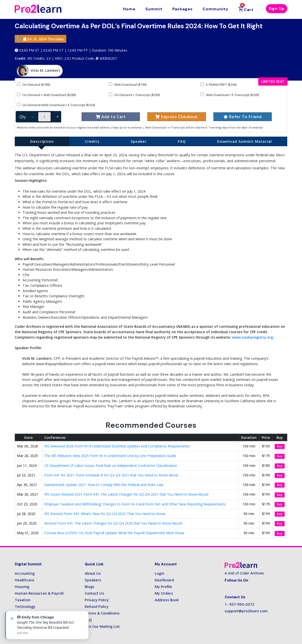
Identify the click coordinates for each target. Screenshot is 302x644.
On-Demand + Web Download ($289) (46, 95)
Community (215, 9)
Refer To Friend (243, 117)
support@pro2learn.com (246, 611)
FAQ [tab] (182, 141)
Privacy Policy (97, 600)
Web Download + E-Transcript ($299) (230, 95)
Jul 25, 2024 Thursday (41, 39)
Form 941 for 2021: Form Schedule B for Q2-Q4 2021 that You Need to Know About (111, 475)
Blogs (89, 587)
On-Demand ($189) (33, 84)
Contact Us (94, 593)
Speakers (93, 580)
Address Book (167, 600)
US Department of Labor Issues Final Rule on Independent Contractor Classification (111, 465)
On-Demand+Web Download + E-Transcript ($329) (56, 105)
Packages (183, 9)
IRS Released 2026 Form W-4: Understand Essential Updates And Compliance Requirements (117, 446)
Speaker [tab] (139, 141)
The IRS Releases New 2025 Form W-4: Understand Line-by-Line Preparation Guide (110, 456)
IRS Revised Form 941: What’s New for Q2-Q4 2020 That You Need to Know (105, 514)
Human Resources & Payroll (39, 593)
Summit (154, 9)
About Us (93, 573)
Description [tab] (42, 141)
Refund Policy (97, 606)
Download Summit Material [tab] (244, 141)
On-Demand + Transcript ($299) (134, 95)
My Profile (163, 587)
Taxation (23, 600)
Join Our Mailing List (102, 626)
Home (129, 9)
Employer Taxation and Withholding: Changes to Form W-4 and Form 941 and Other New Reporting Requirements (135, 504)
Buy (280, 446)
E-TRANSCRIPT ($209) (219, 84)
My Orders (164, 593)
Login (159, 573)
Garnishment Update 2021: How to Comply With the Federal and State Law (104, 485)
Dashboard (164, 580)
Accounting (25, 573)
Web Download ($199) (128, 84)
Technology (25, 606)
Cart (246, 8)
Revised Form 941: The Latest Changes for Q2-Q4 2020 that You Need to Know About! (113, 523)
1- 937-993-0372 (240, 604)
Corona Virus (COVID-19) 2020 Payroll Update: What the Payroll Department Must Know (114, 533)
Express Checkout (177, 117)
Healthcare (25, 580)
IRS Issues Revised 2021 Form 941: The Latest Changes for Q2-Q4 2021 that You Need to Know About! (126, 494)
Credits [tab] (92, 141)
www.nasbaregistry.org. (253, 337)
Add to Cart (111, 117)
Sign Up (277, 8)
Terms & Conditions (102, 613)
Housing (22, 587)
